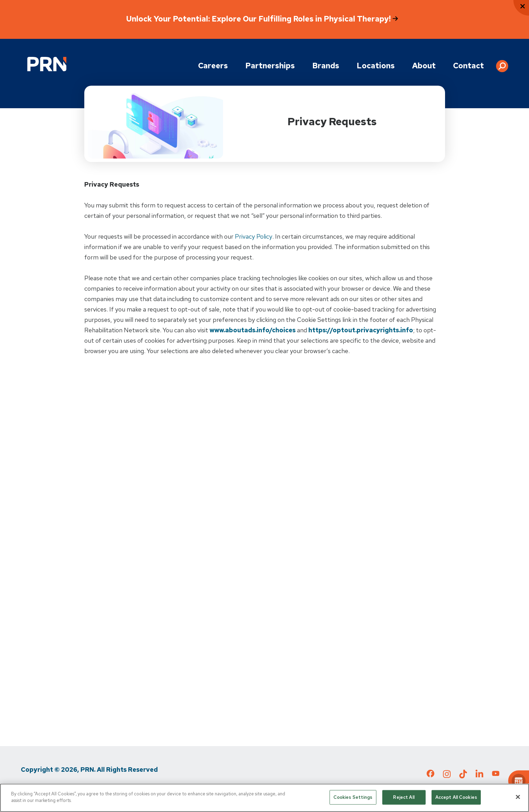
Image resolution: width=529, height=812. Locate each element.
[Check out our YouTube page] (496, 775)
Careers (213, 66)
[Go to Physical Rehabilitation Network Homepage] (47, 64)
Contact (468, 66)
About (424, 66)
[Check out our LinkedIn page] (479, 776)
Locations (376, 66)
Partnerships (270, 66)
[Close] (518, 797)
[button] (502, 63)
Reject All (404, 797)
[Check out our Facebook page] (430, 775)
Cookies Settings (353, 797)
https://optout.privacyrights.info (361, 330)
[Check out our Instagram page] (447, 776)
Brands (326, 66)
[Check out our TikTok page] (463, 776)
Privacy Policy (254, 236)
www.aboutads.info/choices (253, 330)
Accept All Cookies (456, 797)
